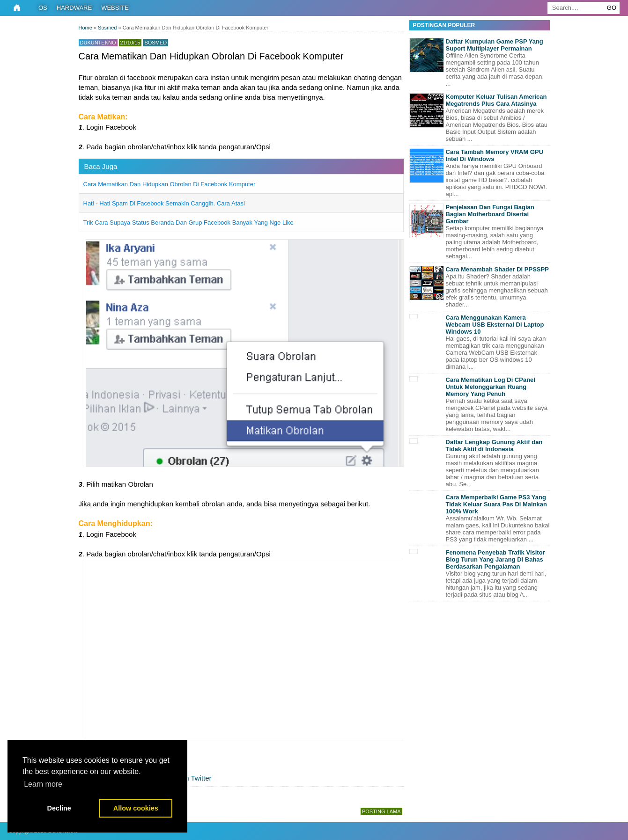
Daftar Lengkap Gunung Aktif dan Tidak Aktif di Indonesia (494, 446)
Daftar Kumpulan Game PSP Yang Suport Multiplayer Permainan (495, 45)
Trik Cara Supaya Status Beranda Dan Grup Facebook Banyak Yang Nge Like (188, 223)
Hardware (74, 8)
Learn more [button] (43, 784)
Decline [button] (59, 808)
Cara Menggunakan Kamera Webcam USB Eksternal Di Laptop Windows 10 (495, 325)
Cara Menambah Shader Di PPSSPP (497, 269)
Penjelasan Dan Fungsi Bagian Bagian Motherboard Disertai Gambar (490, 214)
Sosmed (155, 43)
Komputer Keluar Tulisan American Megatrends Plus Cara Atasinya (496, 100)
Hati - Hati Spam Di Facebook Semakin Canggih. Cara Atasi (164, 203)
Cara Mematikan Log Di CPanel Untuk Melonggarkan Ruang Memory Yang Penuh (491, 387)
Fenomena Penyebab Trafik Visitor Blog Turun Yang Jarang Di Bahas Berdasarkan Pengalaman (495, 559)
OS (43, 8)
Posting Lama (381, 811)
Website (115, 8)
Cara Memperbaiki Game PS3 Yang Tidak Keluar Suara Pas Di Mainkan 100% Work (497, 504)
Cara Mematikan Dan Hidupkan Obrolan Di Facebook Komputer (170, 184)
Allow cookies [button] (136, 808)
